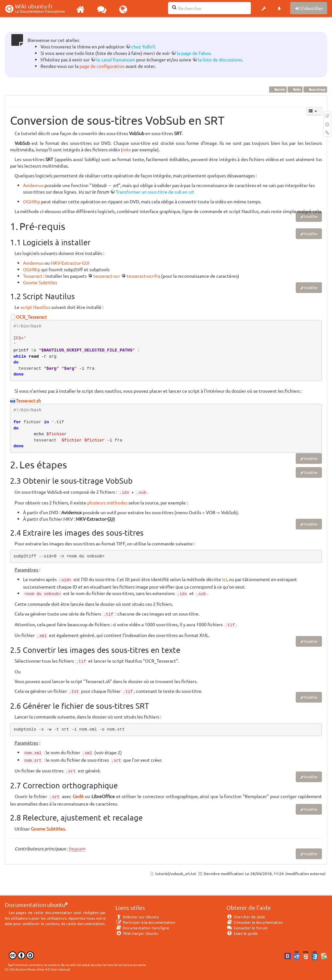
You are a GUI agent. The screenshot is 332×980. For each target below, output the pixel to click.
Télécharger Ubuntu (137, 933)
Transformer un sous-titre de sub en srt (155, 192)
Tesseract (33, 276)
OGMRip (32, 201)
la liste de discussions (220, 59)
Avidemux (33, 185)
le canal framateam (116, 59)
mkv (127, 149)
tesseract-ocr (107, 276)
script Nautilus (35, 307)
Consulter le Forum (247, 928)
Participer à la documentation (145, 922)
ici (225, 579)
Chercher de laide (246, 917)
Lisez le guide (242, 933)
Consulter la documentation (255, 922)
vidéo (295, 89)
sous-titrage (315, 89)
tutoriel (278, 89)
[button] (264, 8)
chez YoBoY (143, 46)
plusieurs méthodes (107, 503)
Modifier (311, 216)
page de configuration (102, 66)
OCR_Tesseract (31, 317)
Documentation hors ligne (142, 928)
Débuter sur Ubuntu (137, 917)
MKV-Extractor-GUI (70, 263)
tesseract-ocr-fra (143, 276)
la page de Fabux (194, 53)
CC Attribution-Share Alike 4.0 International (37, 969)
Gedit (78, 796)
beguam (77, 848)
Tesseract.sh (28, 401)
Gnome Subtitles (40, 282)
